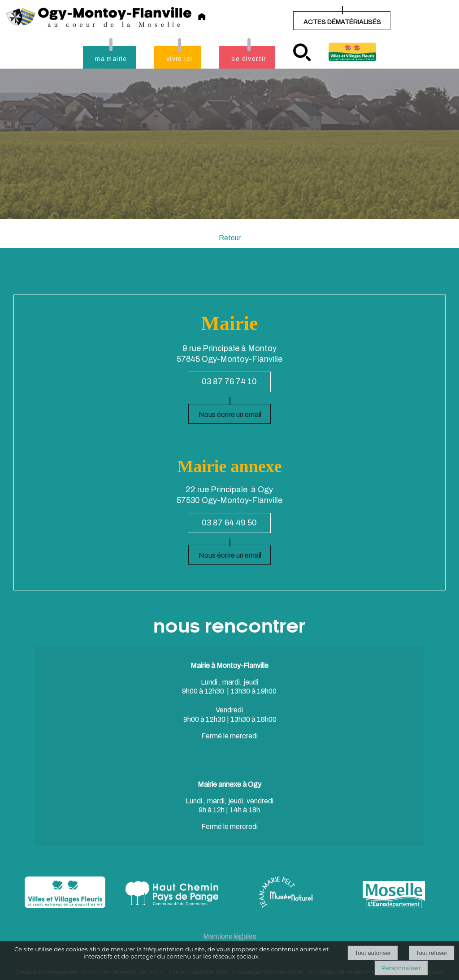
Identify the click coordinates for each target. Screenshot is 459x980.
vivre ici (180, 59)
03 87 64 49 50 (229, 523)
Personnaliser (401, 968)
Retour (230, 238)
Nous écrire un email (230, 414)
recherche (302, 52)
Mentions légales (230, 936)
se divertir (249, 59)
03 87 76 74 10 (229, 382)
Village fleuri (352, 52)
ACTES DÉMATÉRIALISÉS (342, 22)
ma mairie (111, 59)
